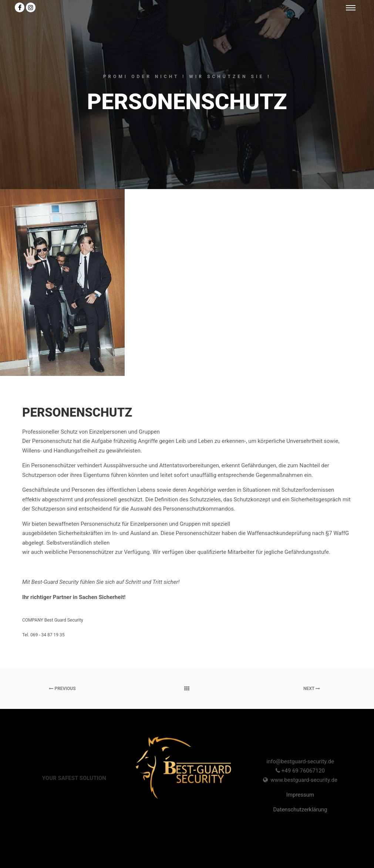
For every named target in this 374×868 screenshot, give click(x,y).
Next (312, 689)
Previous (62, 689)
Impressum (300, 795)
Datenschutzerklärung (300, 810)
